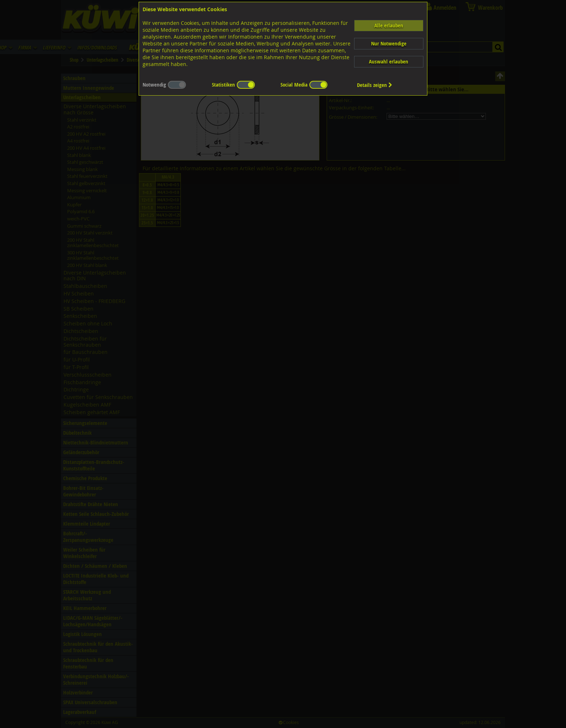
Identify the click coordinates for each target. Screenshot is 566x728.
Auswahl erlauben (389, 62)
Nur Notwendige (389, 43)
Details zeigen (375, 85)
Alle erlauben (389, 25)
